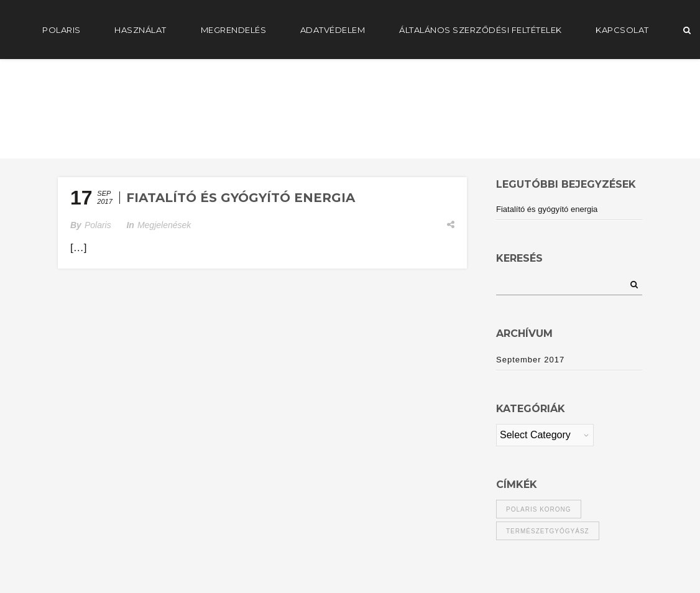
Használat (140, 30)
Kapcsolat (622, 30)
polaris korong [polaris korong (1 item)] (539, 509)
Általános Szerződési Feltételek (481, 30)
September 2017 (530, 360)
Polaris (98, 225)
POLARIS (62, 30)
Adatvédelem (333, 30)
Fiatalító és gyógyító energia (241, 198)
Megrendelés (234, 30)
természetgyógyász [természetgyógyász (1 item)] (548, 531)
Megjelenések (164, 225)
